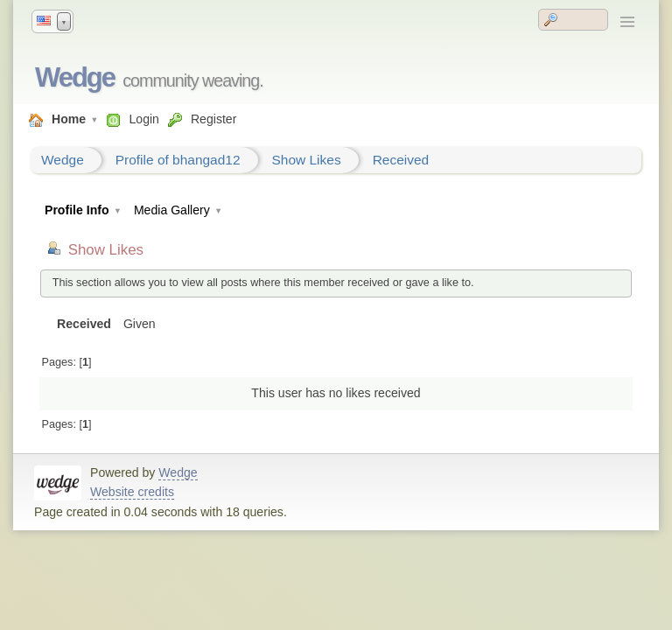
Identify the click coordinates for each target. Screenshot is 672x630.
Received (401, 160)
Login (143, 119)
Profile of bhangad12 (178, 160)
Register (213, 119)
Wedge (75, 77)
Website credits (132, 492)
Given (140, 324)
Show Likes (307, 160)
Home (69, 119)
